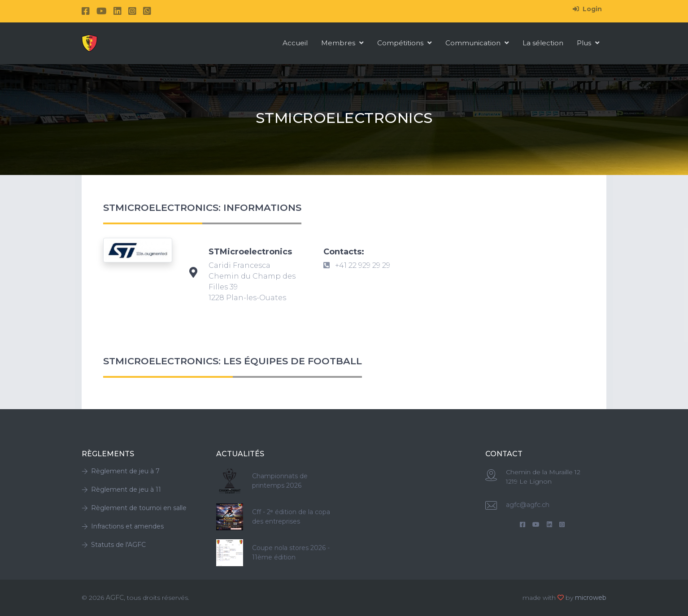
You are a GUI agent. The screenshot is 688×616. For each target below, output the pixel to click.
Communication (477, 43)
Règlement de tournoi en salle (134, 508)
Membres (342, 43)
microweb (591, 598)
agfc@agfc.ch (528, 505)
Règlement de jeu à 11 (121, 489)
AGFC (115, 598)
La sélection (543, 43)
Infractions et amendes (123, 526)
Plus (588, 43)
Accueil (295, 43)
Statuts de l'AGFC (114, 545)
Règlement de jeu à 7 (121, 471)
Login (587, 9)
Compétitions (405, 43)
